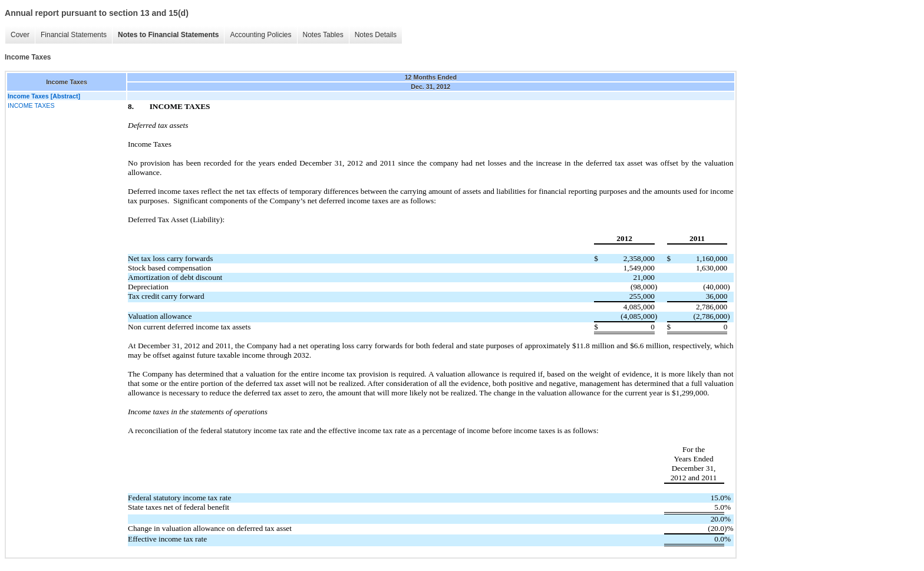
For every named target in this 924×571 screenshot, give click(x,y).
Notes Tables (323, 35)
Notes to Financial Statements (168, 35)
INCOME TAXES (31, 105)
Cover (20, 35)
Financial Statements (74, 35)
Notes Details (376, 35)
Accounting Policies (260, 35)
